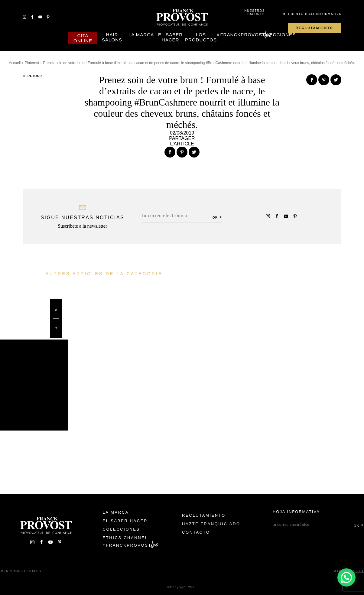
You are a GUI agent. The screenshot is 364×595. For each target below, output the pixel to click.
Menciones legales (21, 571)
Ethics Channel (125, 538)
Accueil (15, 63)
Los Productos (201, 37)
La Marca (141, 35)
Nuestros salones (255, 12)
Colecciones (277, 35)
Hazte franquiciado (211, 524)
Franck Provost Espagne (182, 18)
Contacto (196, 532)
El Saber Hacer (170, 37)
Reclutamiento (315, 28)
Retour (32, 76)
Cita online (83, 38)
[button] (346, 577)
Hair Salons (112, 37)
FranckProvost (243, 35)
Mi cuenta (293, 14)
